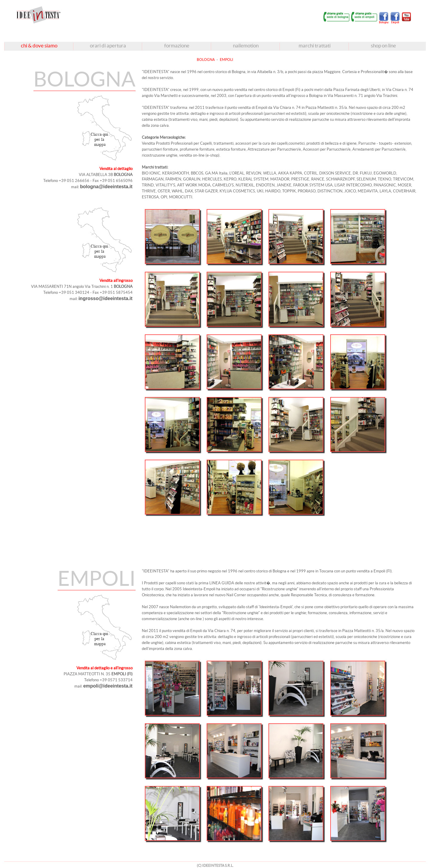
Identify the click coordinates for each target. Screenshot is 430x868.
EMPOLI (226, 60)
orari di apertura (108, 45)
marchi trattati (315, 45)
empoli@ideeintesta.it (108, 686)
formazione (177, 45)
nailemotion (246, 45)
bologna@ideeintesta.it (106, 187)
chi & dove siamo (39, 45)
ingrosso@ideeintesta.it (106, 298)
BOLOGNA (206, 60)
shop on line (383, 45)
